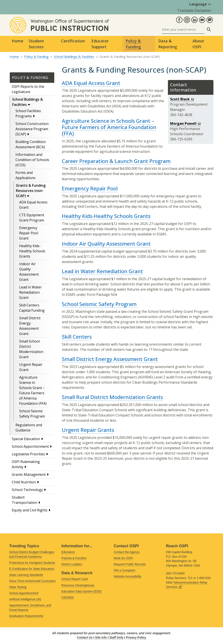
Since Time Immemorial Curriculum (32, 581)
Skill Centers (77, 337)
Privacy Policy (136, 638)
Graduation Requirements (26, 616)
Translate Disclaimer (194, 10)
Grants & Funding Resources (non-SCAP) (31, 191)
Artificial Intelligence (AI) (25, 599)
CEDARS (68, 598)
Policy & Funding (36, 57)
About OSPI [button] (198, 44)
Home (18, 41)
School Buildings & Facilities (74, 57)
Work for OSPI (123, 558)
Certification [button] (73, 41)
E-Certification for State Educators (32, 569)
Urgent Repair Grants (88, 430)
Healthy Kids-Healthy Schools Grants (32, 251)
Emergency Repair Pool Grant (29, 233)
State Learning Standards (26, 575)
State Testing (18, 587)
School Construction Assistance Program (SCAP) (32, 129)
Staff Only (116, 638)
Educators (68, 552)
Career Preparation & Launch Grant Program (116, 161)
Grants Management (29, 474)
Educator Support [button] (100, 44)
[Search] (183, 29)
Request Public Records (130, 564)
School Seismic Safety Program (100, 304)
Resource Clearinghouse (78, 585)
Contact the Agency (127, 552)
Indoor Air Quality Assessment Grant (106, 244)
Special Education (26, 439)
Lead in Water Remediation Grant (30, 292)
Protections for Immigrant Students (32, 563)
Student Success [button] (36, 44)
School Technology (27, 490)
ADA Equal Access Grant (91, 83)
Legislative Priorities (28, 454)
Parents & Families (74, 558)
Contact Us (85, 638)
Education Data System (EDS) (81, 592)
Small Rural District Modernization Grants (112, 397)
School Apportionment (30, 446)
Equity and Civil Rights (30, 510)
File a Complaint (124, 570)
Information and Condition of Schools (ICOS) (32, 160)
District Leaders (72, 564)
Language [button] (200, 4)
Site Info (101, 638)
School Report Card (74, 579)
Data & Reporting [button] (168, 44)
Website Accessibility (128, 577)
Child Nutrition (24, 482)
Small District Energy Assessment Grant (110, 359)
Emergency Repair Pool (90, 188)
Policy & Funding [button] (133, 44)
